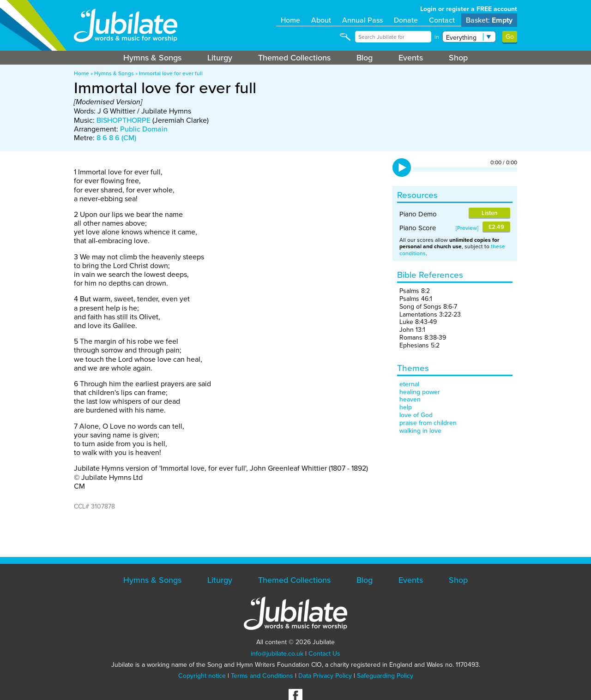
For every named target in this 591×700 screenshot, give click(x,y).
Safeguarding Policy (385, 676)
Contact (442, 20)
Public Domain (144, 129)
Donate (406, 20)
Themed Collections (294, 58)
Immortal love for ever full (171, 73)
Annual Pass (362, 20)
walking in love (420, 431)
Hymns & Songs (152, 58)
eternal (409, 384)
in (437, 37)
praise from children (428, 423)
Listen (489, 213)
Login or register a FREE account (469, 9)
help (406, 407)
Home (290, 20)
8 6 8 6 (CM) (116, 138)
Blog (365, 58)
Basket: (489, 20)
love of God (416, 415)
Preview (467, 228)
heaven (410, 399)
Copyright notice (202, 676)
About (321, 20)
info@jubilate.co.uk (277, 654)
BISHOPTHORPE (124, 120)
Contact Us (324, 654)
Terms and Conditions (262, 676)
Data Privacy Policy (325, 676)
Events (411, 58)
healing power (420, 392)
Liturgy (220, 58)
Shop (458, 58)
